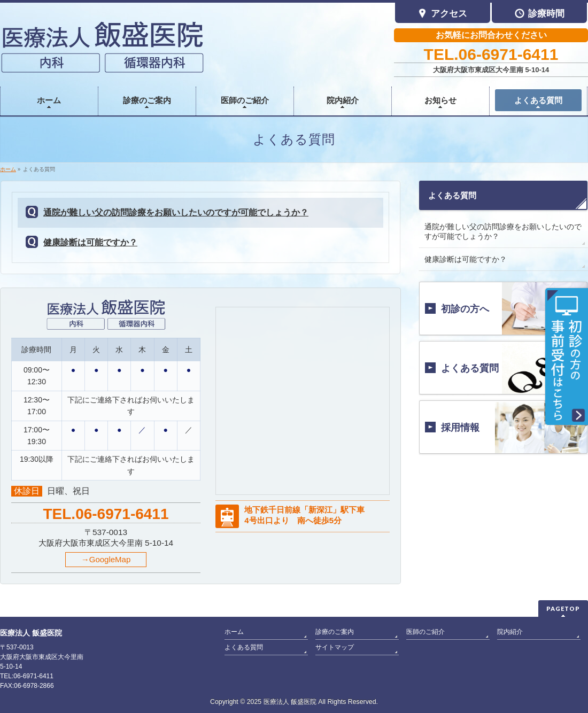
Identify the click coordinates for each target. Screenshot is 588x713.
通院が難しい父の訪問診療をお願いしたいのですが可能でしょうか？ (176, 212)
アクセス (442, 14)
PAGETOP (563, 609)
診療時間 (540, 14)
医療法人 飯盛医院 (290, 702)
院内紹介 (510, 632)
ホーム (234, 632)
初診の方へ (465, 309)
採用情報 (460, 428)
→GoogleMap (106, 559)
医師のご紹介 (425, 632)
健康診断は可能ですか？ (90, 242)
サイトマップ (335, 647)
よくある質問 (452, 195)
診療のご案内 (335, 632)
